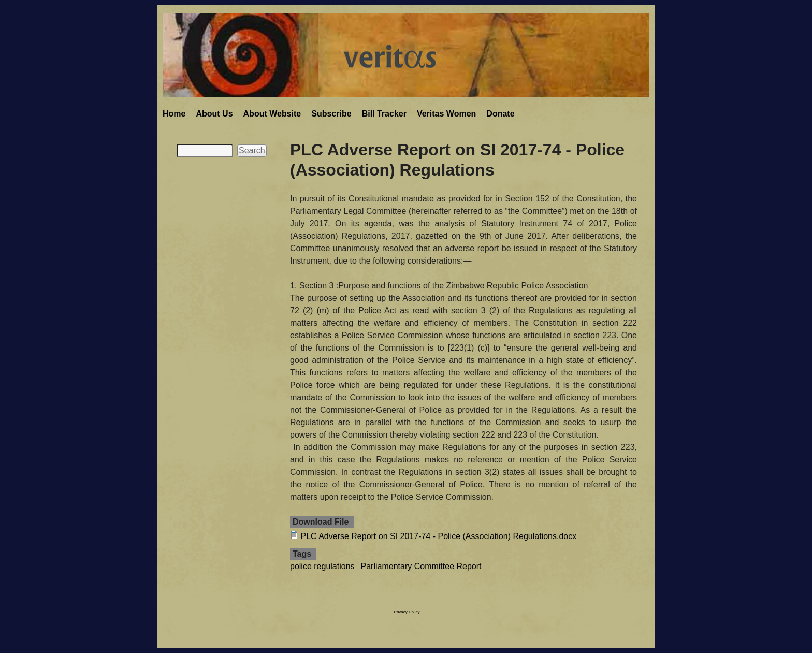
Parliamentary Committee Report (421, 566)
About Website (272, 114)
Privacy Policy (407, 612)
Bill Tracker (384, 114)
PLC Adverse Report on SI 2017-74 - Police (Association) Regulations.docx (438, 536)
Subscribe (331, 114)
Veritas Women (446, 114)
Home (174, 114)
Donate (500, 114)
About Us (214, 114)
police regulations (322, 566)
